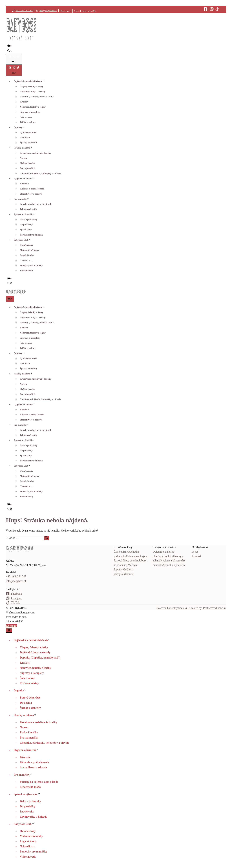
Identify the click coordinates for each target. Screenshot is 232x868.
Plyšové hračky (27, 163)
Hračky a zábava (24, 148)
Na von (23, 158)
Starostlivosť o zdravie (31, 194)
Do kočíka (25, 138)
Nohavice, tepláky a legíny (33, 107)
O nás (195, 552)
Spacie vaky (26, 230)
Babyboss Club (23, 240)
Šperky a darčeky (29, 143)
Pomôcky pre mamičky (31, 265)
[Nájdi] (46, 538)
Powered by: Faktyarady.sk (172, 608)
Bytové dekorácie (28, 132)
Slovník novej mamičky (85, 11)
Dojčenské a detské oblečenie (30, 81)
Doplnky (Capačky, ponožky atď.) (37, 97)
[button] (10, 51)
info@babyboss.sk (48, 11)
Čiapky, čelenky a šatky (32, 86)
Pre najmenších (28, 168)
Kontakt (196, 556)
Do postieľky (26, 225)
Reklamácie (127, 574)
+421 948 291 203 (24, 11)
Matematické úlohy (29, 250)
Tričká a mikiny (28, 122)
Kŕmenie (24, 184)
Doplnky (20, 127)
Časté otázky (121, 552)
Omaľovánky (26, 245)
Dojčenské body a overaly (33, 91)
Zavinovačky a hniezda (31, 235)
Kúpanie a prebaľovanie (32, 189)
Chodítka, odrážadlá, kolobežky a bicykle (40, 173)
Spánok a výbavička (25, 214)
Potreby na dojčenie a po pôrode (36, 204)
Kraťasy (24, 102)
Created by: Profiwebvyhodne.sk (208, 608)
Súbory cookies (130, 561)
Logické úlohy (27, 255)
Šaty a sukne (26, 117)
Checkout (12, 626)
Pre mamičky (22, 199)
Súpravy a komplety (30, 112)
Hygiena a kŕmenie (25, 178)
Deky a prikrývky (29, 219)
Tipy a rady (65, 11)
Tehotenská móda (29, 209)
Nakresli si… (26, 260)
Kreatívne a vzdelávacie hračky (35, 153)
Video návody (27, 271)
